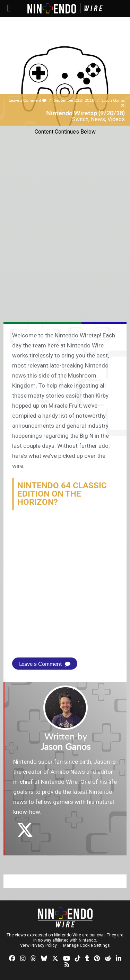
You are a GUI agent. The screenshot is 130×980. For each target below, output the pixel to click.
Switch (80, 119)
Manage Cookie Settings (86, 945)
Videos (116, 119)
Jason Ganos (113, 100)
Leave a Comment (28, 100)
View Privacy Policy (38, 945)
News (98, 119)
